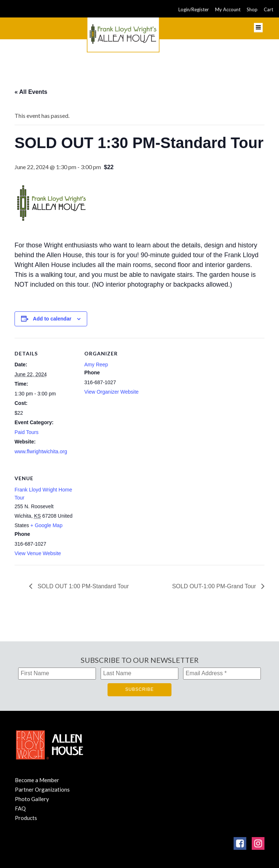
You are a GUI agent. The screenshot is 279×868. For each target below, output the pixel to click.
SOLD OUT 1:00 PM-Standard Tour (82, 586)
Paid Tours (27, 432)
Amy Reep (96, 365)
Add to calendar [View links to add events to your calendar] (52, 319)
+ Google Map (46, 525)
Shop (252, 9)
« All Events (31, 92)
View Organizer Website (112, 392)
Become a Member (37, 780)
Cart (268, 9)
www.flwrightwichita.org (41, 451)
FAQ (20, 808)
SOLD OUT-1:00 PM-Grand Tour (215, 586)
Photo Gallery (32, 799)
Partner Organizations (42, 789)
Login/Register (194, 9)
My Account (228, 9)
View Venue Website (38, 553)
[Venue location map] (123, 513)
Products (26, 818)
